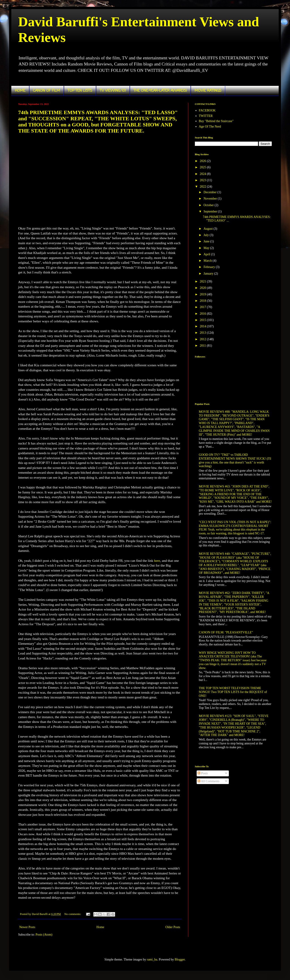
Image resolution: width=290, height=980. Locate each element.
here (157, 561)
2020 (203, 288)
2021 (203, 281)
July (207, 235)
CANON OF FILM (47, 91)
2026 (203, 161)
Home (100, 927)
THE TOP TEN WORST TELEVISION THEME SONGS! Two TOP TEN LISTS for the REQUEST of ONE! (233, 692)
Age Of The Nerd (210, 127)
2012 (203, 339)
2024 (203, 174)
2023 (203, 180)
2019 (203, 294)
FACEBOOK (207, 110)
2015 (203, 320)
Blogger (180, 959)
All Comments (209, 781)
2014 (203, 326)
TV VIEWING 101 (113, 91)
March (208, 261)
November (211, 199)
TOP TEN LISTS (80, 91)
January (209, 274)
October (209, 205)
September (211, 211)
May (207, 248)
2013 (203, 333)
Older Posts (173, 927)
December (210, 192)
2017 (203, 307)
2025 (203, 167)
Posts (203, 773)
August (208, 229)
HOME (20, 91)
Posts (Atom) (44, 935)
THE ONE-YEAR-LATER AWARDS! (160, 91)
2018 (203, 301)
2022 (203, 187)
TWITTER (206, 116)
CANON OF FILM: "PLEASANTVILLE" (226, 632)
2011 (203, 346)
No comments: (73, 914)
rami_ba (152, 959)
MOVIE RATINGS (208, 91)
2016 (203, 314)
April (207, 254)
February (210, 267)
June (207, 241)
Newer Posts (27, 927)
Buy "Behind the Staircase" (216, 121)
